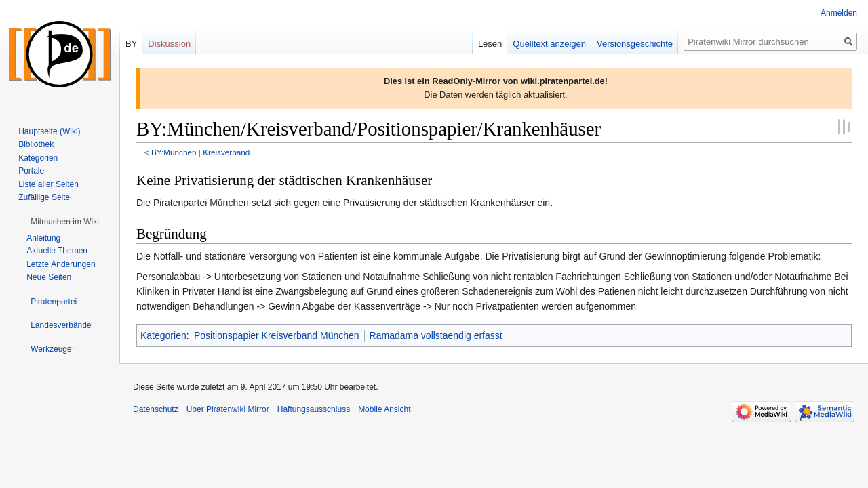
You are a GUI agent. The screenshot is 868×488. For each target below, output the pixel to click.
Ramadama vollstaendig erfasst (436, 335)
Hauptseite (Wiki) (49, 131)
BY (131, 44)
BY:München (174, 152)
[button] (65, 222)
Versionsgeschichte (635, 44)
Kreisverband (226, 152)
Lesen (490, 44)
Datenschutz (156, 409)
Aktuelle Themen (57, 251)
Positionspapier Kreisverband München (277, 335)
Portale (31, 171)
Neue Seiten (49, 277)
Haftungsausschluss (314, 409)
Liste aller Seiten (48, 184)
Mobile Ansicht (384, 409)
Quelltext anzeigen (549, 44)
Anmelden (839, 13)
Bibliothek (36, 144)
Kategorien (163, 335)
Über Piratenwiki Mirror (228, 409)
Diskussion (169, 44)
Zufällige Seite (44, 197)
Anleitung (43, 238)
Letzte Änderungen (61, 264)
